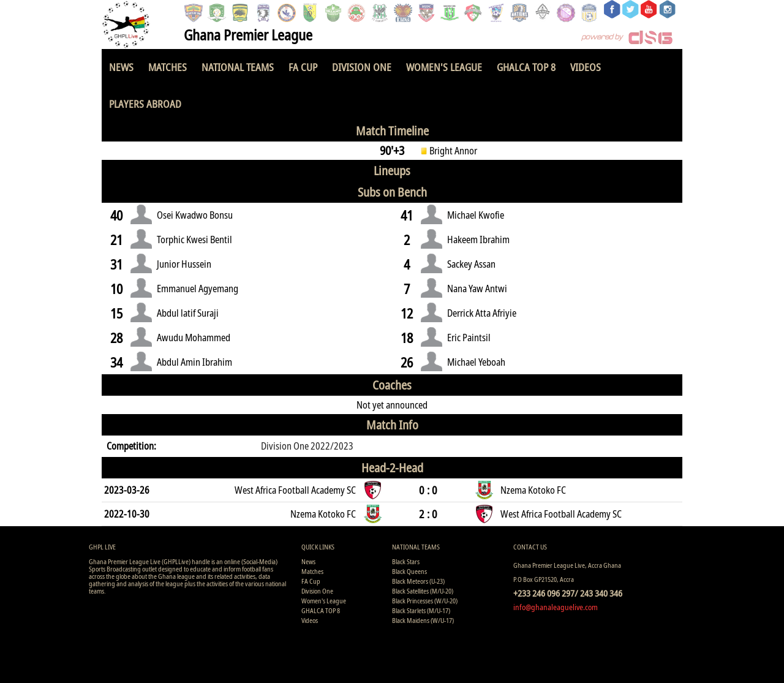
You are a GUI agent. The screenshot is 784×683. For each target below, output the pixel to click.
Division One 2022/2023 (307, 446)
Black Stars (406, 561)
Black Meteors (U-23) (418, 581)
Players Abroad (145, 104)
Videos (586, 67)
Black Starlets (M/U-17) (421, 610)
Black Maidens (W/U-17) (423, 620)
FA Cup (303, 67)
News (121, 67)
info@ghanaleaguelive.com (556, 607)
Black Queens (409, 571)
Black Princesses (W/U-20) (425, 601)
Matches (168, 67)
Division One (362, 67)
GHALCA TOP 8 (526, 67)
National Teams (238, 67)
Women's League (444, 67)
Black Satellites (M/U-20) (423, 591)
